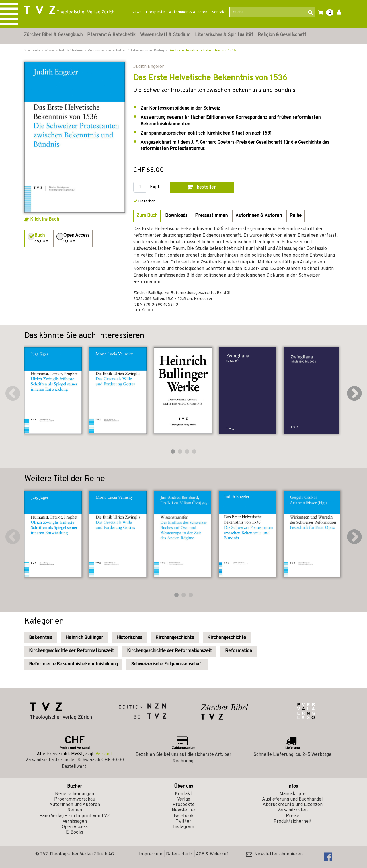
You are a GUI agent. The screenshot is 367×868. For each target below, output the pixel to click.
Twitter (183, 822)
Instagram (184, 827)
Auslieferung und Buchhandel (292, 799)
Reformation (239, 651)
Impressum (151, 854)
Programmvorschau (75, 799)
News (137, 12)
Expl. (155, 187)
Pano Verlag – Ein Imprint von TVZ (75, 816)
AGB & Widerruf (212, 854)
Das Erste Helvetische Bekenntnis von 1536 (202, 51)
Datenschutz (179, 854)
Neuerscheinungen (75, 794)
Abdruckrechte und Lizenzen (293, 805)
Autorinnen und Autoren (75, 805)
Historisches (129, 638)
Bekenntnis (41, 638)
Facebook (184, 816)
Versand (104, 754)
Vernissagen (75, 822)
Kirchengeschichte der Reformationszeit (71, 651)
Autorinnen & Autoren (188, 12)
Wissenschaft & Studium (165, 35)
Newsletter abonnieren (274, 854)
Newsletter (184, 810)
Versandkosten (292, 810)
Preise (293, 816)
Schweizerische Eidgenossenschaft (167, 664)
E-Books (75, 832)
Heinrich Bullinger (84, 638)
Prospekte (155, 12)
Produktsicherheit (293, 822)
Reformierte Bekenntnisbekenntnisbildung (73, 664)
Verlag (184, 799)
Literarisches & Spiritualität (224, 35)
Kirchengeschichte (175, 638)
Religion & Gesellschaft (282, 35)
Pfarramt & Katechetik (111, 35)
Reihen (75, 810)
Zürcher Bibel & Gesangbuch (53, 35)
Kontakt (219, 12)
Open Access (75, 827)
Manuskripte (293, 794)
